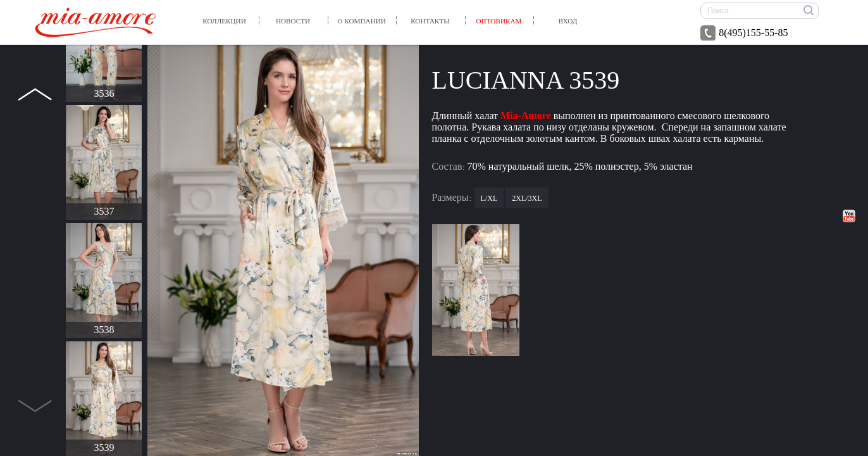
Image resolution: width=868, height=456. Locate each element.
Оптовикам (499, 21)
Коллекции (224, 21)
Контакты (430, 21)
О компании (362, 21)
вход (568, 21)
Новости (293, 21)
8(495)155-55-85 (744, 33)
